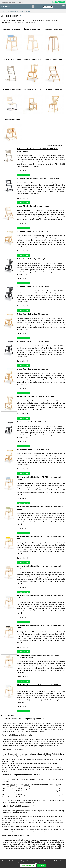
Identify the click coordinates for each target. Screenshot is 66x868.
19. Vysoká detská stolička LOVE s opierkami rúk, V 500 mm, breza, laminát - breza (39, 656)
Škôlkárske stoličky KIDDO (54, 59)
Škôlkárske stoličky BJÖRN (12, 120)
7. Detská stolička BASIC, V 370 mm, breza (33, 314)
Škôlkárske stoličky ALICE (54, 89)
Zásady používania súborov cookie (42, 863)
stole (43, 731)
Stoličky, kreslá (14, 11)
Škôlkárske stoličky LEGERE (12, 89)
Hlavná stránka (5, 11)
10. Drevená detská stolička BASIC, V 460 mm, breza (36, 397)
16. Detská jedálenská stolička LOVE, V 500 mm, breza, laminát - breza (40, 567)
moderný (44, 789)
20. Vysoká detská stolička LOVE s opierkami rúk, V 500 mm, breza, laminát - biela (39, 686)
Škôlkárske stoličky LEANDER (12, 59)
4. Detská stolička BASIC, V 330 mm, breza (33, 231)
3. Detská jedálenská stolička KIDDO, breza (33, 206)
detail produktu (24, 175)
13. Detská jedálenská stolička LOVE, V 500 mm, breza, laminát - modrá (40, 478)
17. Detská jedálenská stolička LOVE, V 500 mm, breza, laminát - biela (40, 597)
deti (43, 719)
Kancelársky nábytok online (12, 2)
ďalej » (12, 715)
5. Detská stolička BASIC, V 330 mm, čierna (33, 259)
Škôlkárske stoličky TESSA (33, 89)
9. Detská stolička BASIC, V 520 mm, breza (33, 369)
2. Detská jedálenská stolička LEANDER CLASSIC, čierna (38, 178)
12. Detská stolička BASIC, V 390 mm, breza (33, 449)
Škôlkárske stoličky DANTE (33, 29)
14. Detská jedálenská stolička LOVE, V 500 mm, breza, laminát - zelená (40, 508)
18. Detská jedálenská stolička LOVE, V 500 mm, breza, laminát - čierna (40, 626)
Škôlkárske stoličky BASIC (33, 59)
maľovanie (48, 744)
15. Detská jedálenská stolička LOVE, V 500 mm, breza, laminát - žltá (40, 537)
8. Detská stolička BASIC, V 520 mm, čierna (33, 341)
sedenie (41, 759)
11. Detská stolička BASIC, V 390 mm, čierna (33, 422)
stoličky (14, 719)
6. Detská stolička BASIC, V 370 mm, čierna (33, 286)
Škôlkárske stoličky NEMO (54, 29)
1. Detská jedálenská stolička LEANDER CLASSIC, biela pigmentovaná (37, 150)
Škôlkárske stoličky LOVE (12, 29)
